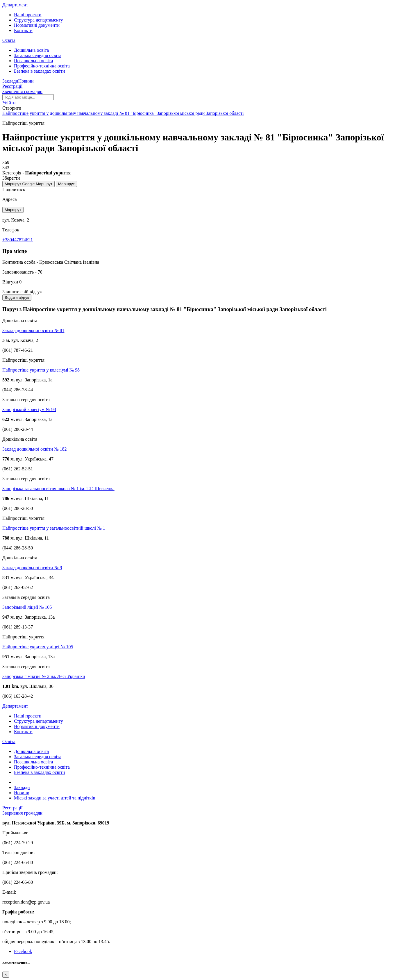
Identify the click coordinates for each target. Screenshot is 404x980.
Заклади (10, 81)
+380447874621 (18, 240)
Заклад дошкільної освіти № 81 (33, 330)
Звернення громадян (22, 91)
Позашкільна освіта (33, 61)
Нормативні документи (37, 25)
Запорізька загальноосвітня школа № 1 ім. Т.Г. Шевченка (58, 489)
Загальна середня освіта (38, 55)
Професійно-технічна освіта (42, 66)
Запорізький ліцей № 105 (27, 607)
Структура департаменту (38, 20)
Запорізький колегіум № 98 (29, 409)
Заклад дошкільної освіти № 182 (34, 449)
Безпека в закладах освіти (39, 71)
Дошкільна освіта (31, 50)
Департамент (15, 5)
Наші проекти (28, 15)
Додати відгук (17, 298)
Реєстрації (12, 86)
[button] (9, 103)
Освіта (9, 40)
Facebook (23, 951)
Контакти (23, 30)
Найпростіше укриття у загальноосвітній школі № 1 (54, 528)
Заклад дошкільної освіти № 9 (32, 568)
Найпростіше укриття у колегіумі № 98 (41, 370)
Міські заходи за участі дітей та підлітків (54, 798)
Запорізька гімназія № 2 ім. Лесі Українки (44, 676)
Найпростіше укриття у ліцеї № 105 (38, 647)
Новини (26, 81)
